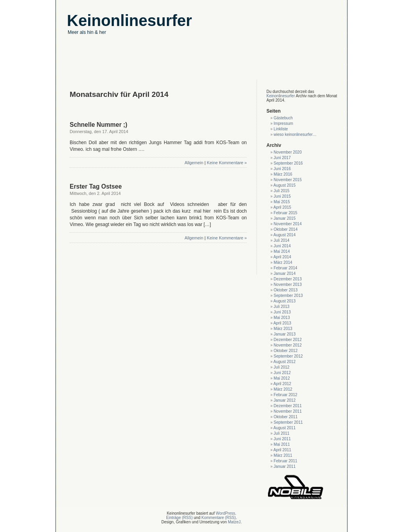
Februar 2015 (285, 213)
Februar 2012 (285, 395)
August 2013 (285, 301)
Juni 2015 (282, 196)
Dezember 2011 (287, 406)
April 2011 (282, 450)
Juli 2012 (281, 367)
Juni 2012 (282, 373)
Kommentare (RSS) (219, 518)
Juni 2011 (282, 439)
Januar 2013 (285, 334)
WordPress (225, 513)
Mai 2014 (282, 251)
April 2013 (282, 323)
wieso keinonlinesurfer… (295, 134)
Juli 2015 (281, 191)
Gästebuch (283, 118)
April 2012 (282, 384)
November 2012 (287, 345)
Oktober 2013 (286, 290)
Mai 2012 (282, 378)
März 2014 (283, 262)
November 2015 (287, 180)
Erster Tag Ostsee (96, 186)
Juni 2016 (282, 169)
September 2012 (288, 356)
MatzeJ (234, 522)
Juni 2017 (282, 158)
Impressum (283, 123)
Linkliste (281, 129)
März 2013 (283, 329)
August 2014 (285, 235)
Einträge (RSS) (179, 518)
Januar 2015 (285, 218)
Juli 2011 (281, 433)
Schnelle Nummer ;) (98, 125)
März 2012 (283, 389)
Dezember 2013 (287, 279)
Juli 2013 (281, 307)
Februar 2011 (285, 461)
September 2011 (288, 422)
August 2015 (285, 185)
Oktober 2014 (286, 229)
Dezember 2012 (287, 340)
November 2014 (287, 224)
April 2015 (282, 207)
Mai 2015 (282, 202)
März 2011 (283, 455)
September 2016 (288, 163)
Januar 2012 (285, 400)
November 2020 (287, 152)
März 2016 (283, 174)
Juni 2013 (282, 312)
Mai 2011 (282, 444)
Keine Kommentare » (227, 163)
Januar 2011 (285, 466)
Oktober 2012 (286, 351)
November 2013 (287, 285)
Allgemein (194, 163)
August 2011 (285, 428)
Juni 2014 (282, 246)
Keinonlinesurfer (281, 96)
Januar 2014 (285, 273)
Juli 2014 (281, 240)
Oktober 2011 (286, 417)
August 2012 (285, 362)
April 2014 (282, 257)
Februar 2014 (285, 268)
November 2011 (287, 411)
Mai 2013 (282, 318)
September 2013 (288, 296)
